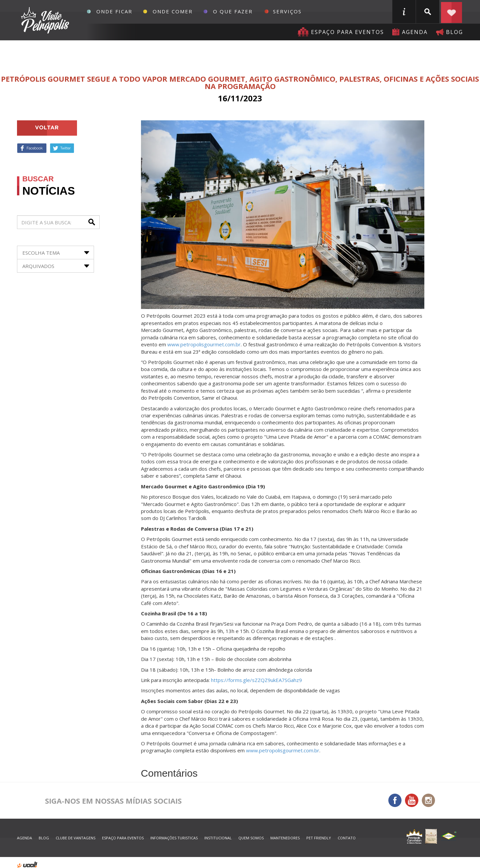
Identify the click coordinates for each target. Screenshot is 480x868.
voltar (47, 128)
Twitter (62, 148)
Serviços (287, 11)
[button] (162, 215)
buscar (428, 12)
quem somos (251, 838)
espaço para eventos (123, 838)
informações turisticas (404, 12)
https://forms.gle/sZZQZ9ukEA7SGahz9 (256, 680)
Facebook (32, 148)
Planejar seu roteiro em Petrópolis (451, 12)
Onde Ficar (114, 11)
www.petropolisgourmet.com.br (204, 344)
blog (454, 32)
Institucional (218, 838)
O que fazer (233, 11)
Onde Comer (173, 11)
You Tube (412, 800)
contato (347, 838)
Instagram (428, 800)
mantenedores (285, 838)
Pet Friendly (319, 838)
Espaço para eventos (347, 32)
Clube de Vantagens (75, 838)
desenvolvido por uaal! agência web (27, 865)
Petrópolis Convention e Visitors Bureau (44, 20)
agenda (415, 32)
